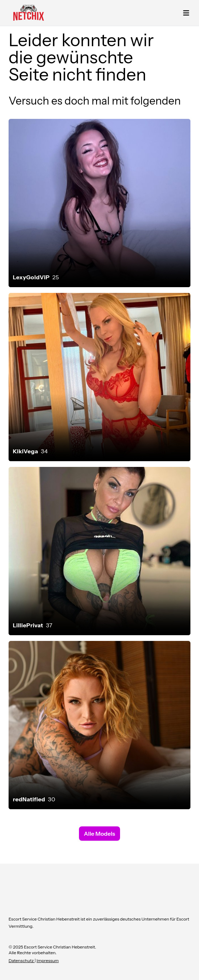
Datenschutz (22, 960)
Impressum (48, 960)
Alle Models (99, 834)
